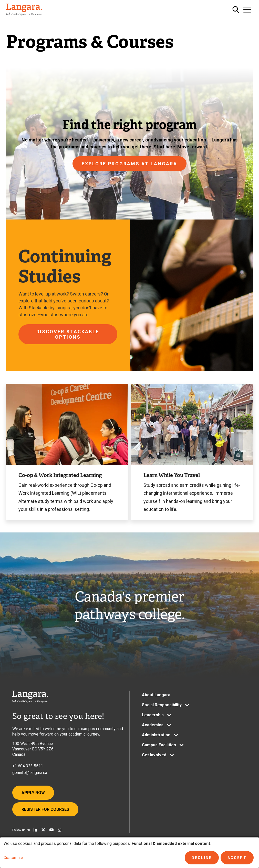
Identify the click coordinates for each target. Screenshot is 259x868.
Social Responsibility (162, 705)
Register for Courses (45, 809)
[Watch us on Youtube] (51, 830)
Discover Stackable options (68, 334)
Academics (153, 725)
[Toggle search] (236, 10)
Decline (202, 858)
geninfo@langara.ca (30, 773)
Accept (237, 858)
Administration (156, 735)
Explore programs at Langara (129, 164)
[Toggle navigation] (247, 10)
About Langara (156, 695)
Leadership (153, 715)
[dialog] (129, 853)
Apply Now (33, 793)
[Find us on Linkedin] (35, 830)
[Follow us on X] (43, 830)
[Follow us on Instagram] (59, 830)
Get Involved (154, 755)
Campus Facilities (159, 745)
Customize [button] (13, 858)
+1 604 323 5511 (28, 766)
